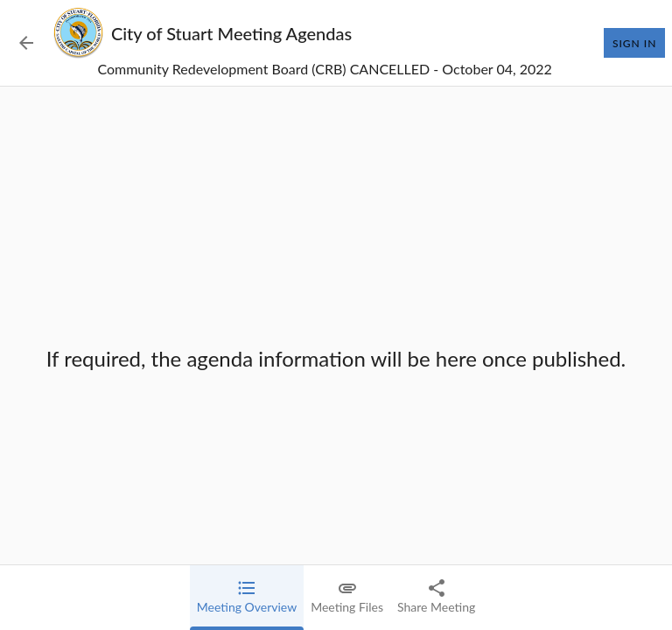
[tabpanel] (336, 358)
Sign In (634, 43)
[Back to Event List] (26, 43)
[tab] (247, 598)
